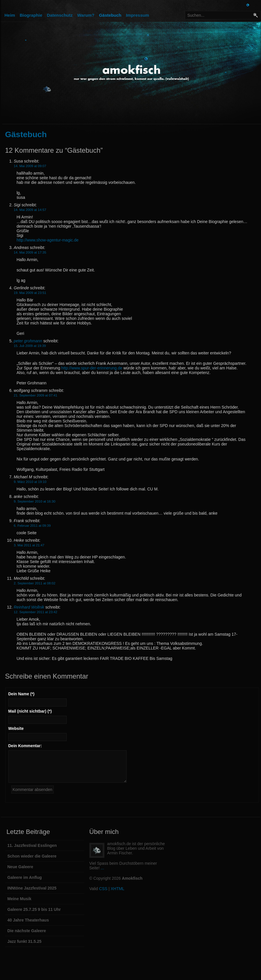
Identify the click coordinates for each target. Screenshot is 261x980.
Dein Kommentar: (25, 746)
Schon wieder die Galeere (32, 856)
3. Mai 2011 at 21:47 (29, 545)
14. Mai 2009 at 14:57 (30, 210)
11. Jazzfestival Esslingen (32, 845)
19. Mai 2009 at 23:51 (30, 293)
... (102, 868)
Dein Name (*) (21, 694)
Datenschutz (60, 15)
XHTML (118, 889)
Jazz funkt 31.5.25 (25, 941)
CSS (103, 889)
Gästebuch (110, 15)
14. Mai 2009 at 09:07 (30, 166)
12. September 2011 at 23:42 (36, 612)
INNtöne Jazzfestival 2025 (32, 888)
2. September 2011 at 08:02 (35, 583)
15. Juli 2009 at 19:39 (30, 346)
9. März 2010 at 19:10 (30, 482)
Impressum (138, 15)
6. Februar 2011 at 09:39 (32, 525)
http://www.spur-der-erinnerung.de (92, 368)
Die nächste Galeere (27, 931)
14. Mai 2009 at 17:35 (30, 252)
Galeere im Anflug (25, 877)
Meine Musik (19, 899)
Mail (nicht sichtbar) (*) (30, 711)
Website (16, 728)
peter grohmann (28, 341)
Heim (10, 15)
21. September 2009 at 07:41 (36, 395)
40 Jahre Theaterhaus (28, 920)
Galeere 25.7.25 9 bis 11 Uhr (34, 909)
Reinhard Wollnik (29, 607)
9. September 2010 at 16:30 (35, 501)
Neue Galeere (20, 867)
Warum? (86, 15)
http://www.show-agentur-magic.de (48, 240)
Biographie (31, 15)
